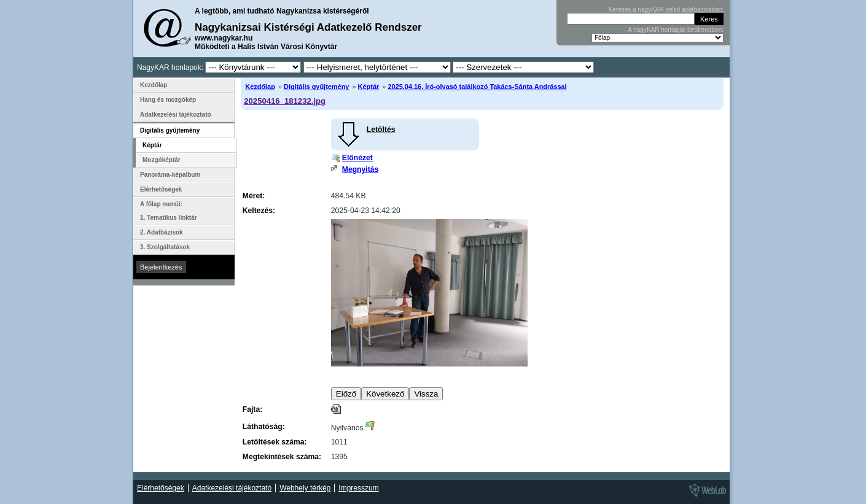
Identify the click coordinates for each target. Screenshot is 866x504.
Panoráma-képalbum (170, 175)
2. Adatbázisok (162, 232)
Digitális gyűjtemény (316, 87)
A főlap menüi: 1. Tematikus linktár (169, 211)
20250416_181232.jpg (285, 101)
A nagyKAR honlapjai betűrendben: (676, 30)
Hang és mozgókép (168, 100)
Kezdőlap (260, 87)
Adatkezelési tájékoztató (176, 114)
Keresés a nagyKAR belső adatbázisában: (666, 10)
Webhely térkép (305, 488)
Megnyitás (360, 169)
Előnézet (357, 158)
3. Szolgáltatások (165, 247)
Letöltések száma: (275, 442)
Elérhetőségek (161, 189)
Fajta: (252, 409)
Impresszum (358, 488)
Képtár (369, 87)
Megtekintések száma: (282, 457)
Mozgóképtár (162, 160)
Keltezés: (259, 211)
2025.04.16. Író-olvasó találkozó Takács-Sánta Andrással (477, 87)
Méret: (254, 196)
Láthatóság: (264, 427)
